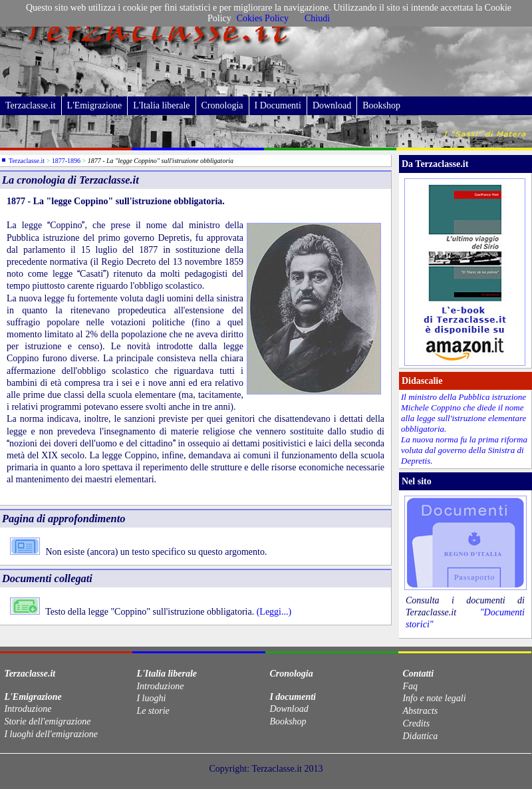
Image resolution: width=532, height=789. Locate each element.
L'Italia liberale (161, 105)
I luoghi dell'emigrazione (51, 734)
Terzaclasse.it (31, 105)
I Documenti (278, 105)
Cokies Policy (263, 18)
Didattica (420, 736)
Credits (416, 723)
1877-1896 (66, 161)
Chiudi (317, 18)
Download (332, 105)
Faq (410, 686)
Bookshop (381, 105)
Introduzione (28, 709)
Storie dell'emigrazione (47, 721)
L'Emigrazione (95, 105)
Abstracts (420, 711)
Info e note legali (434, 698)
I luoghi (151, 698)
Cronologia (222, 105)
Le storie (153, 711)
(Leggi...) (273, 612)
